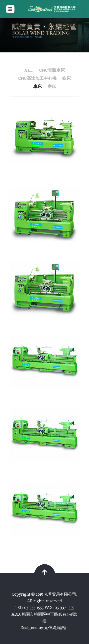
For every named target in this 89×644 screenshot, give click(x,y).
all (28, 70)
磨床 (52, 86)
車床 (37, 86)
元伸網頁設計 (56, 628)
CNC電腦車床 (52, 70)
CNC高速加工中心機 (37, 78)
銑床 (66, 78)
